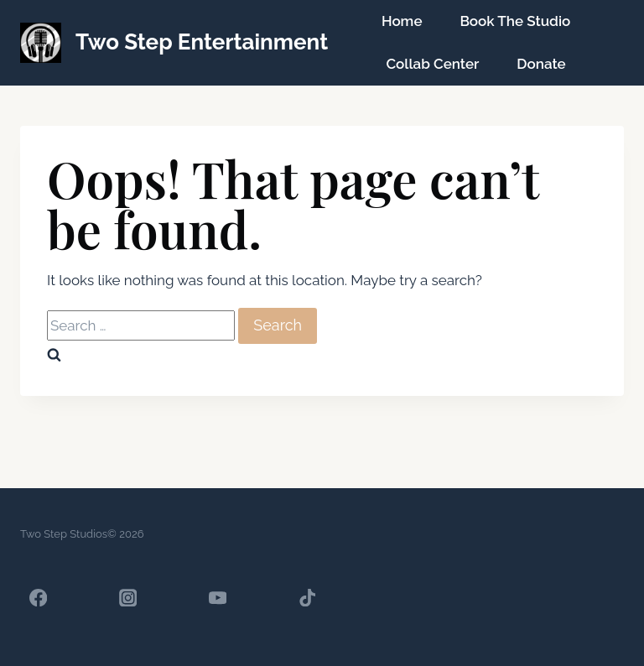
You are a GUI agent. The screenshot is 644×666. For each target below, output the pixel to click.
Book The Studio (515, 21)
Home (402, 21)
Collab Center (433, 64)
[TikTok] (307, 598)
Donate (541, 64)
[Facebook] (38, 598)
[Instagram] (128, 598)
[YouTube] (218, 598)
